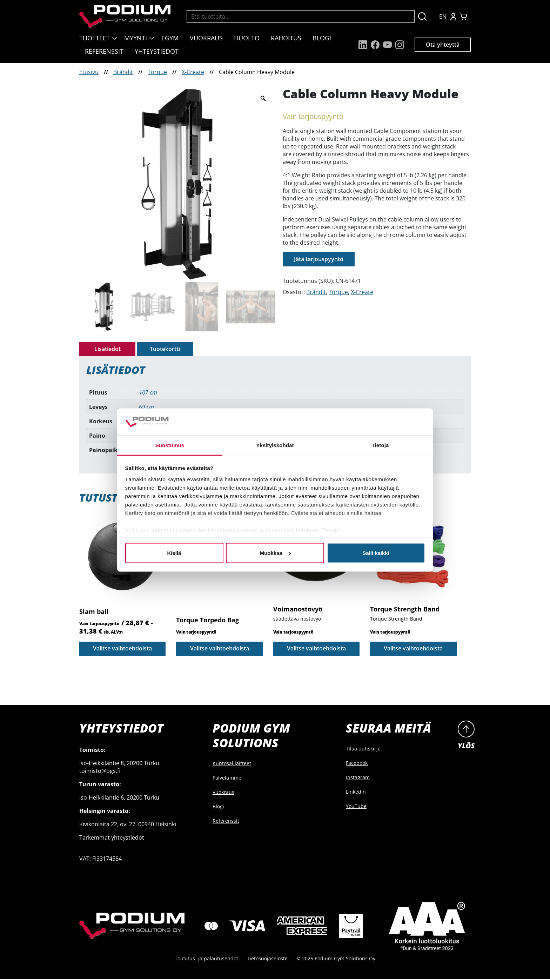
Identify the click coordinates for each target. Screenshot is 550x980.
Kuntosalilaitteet (232, 764)
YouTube (356, 807)
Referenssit (104, 51)
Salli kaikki (376, 553)
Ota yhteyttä (443, 45)
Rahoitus (286, 38)
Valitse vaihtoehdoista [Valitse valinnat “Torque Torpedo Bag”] (220, 649)
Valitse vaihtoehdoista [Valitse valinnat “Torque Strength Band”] (413, 649)
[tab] (107, 349)
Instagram (358, 778)
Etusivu (89, 72)
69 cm (146, 407)
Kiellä (174, 553)
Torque (157, 72)
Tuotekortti (165, 349)
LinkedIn (356, 793)
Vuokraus (206, 38)
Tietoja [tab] (380, 445)
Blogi (322, 38)
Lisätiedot (108, 349)
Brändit (123, 72)
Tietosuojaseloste (267, 959)
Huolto (247, 38)
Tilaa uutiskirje (363, 750)
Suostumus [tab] (170, 445)
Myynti (136, 38)
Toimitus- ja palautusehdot (206, 959)
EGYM (170, 38)
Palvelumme (227, 779)
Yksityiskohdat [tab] (275, 445)
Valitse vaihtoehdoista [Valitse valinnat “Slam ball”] (122, 649)
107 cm (148, 393)
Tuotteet (95, 38)
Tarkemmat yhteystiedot (112, 839)
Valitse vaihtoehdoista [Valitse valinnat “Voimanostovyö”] (316, 649)
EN (443, 16)
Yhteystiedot (157, 51)
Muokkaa (275, 553)
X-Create (193, 72)
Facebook (357, 764)
